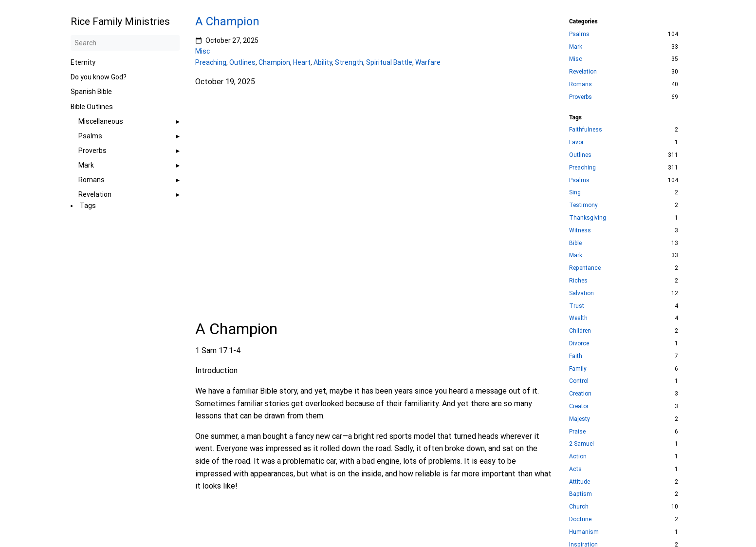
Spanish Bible (91, 92)
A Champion (227, 21)
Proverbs (92, 151)
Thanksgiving (588, 218)
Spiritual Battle (389, 62)
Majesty (580, 419)
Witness (580, 230)
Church (579, 507)
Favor (576, 142)
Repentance (585, 268)
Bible (575, 243)
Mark (86, 165)
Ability (323, 62)
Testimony (583, 205)
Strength (349, 62)
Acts (575, 469)
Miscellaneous (101, 121)
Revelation (95, 194)
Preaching (211, 62)
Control (579, 381)
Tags (88, 206)
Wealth (578, 318)
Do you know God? (99, 77)
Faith (576, 356)
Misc (203, 51)
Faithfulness (586, 130)
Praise (577, 432)
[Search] (125, 43)
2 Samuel (581, 444)
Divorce (579, 343)
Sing (575, 192)
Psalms (90, 136)
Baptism (581, 494)
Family (578, 369)
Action (578, 456)
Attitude (580, 482)
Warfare (428, 62)
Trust (577, 306)
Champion (274, 62)
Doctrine (580, 519)
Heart (302, 62)
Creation (580, 394)
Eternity (83, 62)
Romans (92, 180)
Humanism (584, 532)
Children (580, 331)
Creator (579, 406)
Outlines (242, 62)
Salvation (581, 293)
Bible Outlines (92, 107)
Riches (578, 281)
